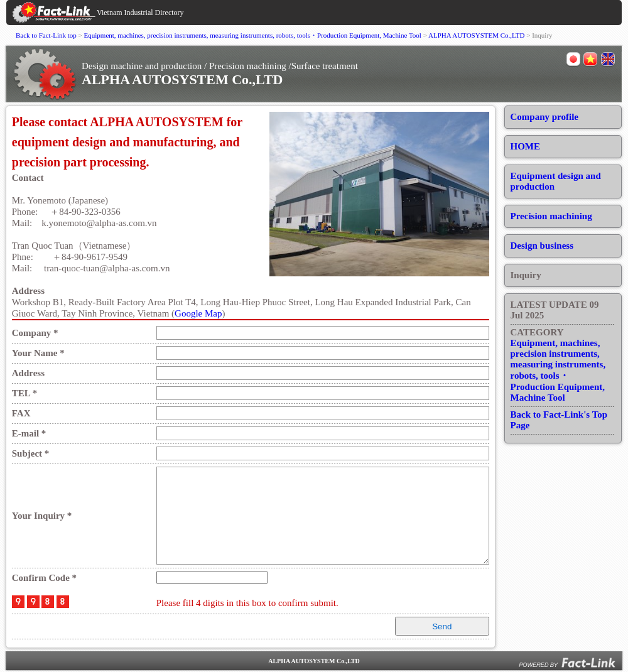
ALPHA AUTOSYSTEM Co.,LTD (476, 35)
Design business (542, 246)
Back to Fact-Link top (46, 35)
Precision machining (551, 216)
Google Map (198, 313)
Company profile (544, 117)
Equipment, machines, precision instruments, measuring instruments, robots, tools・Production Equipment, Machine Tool (253, 35)
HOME (526, 146)
